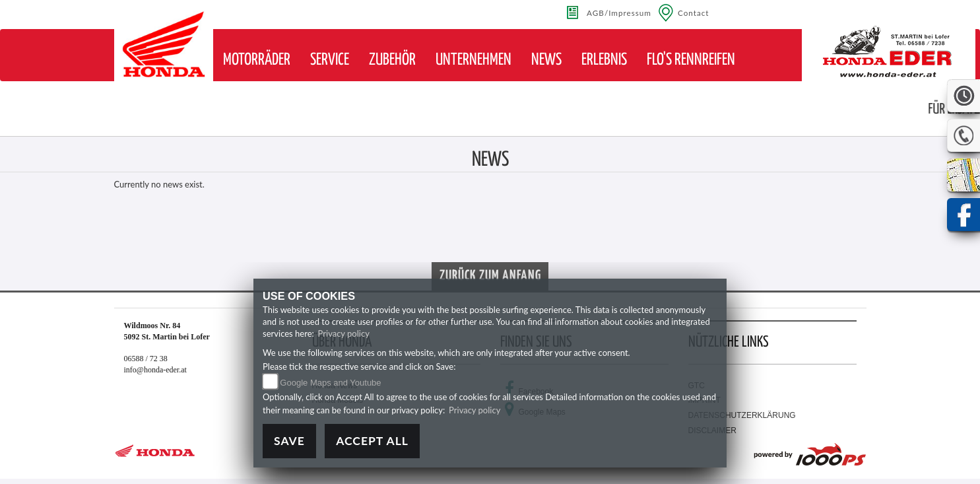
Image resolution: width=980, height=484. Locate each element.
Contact (694, 13)
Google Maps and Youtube (330, 383)
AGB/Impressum (619, 13)
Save (289, 441)
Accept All (372, 441)
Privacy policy (344, 333)
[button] (257, 60)
